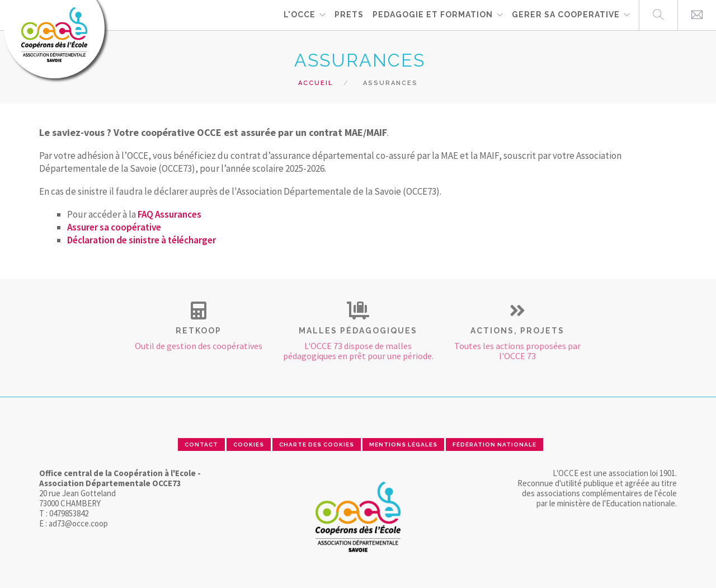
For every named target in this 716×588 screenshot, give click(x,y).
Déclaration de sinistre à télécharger (142, 240)
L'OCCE (300, 15)
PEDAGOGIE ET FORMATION (433, 15)
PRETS (349, 15)
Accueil (315, 83)
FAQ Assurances (169, 214)
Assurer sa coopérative (114, 227)
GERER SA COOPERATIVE (566, 15)
